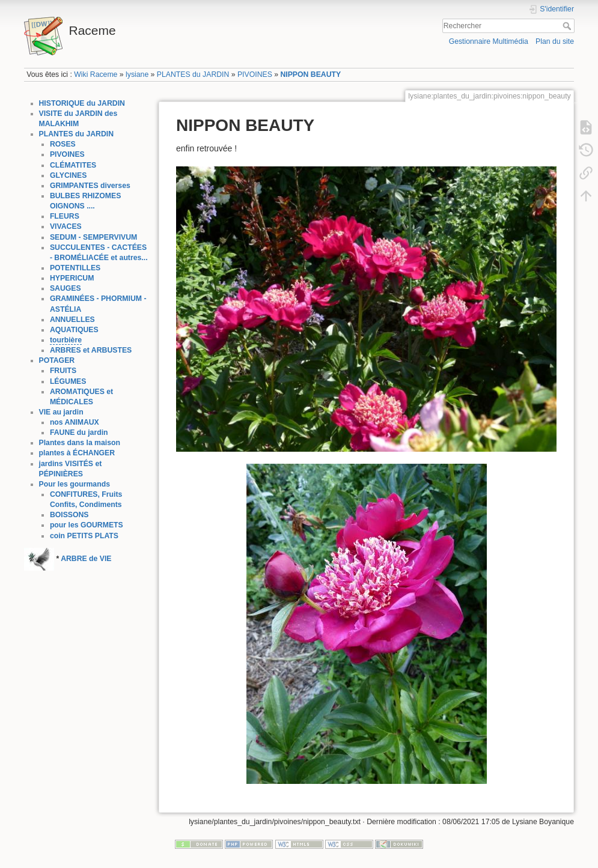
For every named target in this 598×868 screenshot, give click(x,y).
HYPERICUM (72, 278)
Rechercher (568, 26)
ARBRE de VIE (86, 559)
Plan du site (555, 41)
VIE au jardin (61, 412)
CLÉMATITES (73, 165)
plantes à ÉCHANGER (77, 453)
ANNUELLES (72, 320)
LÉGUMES (68, 381)
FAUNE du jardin (79, 432)
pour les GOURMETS (87, 525)
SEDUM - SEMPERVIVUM (93, 237)
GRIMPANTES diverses (90, 186)
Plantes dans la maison (80, 443)
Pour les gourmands (75, 484)
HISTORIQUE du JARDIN (82, 103)
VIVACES (66, 226)
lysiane (137, 74)
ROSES (63, 144)
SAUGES (66, 288)
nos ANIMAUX (75, 422)
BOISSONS (69, 515)
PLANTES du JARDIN (193, 74)
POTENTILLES (75, 268)
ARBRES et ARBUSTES (91, 350)
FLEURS (65, 216)
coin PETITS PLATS (84, 536)
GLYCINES (69, 175)
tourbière (66, 340)
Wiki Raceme (96, 74)
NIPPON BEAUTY (310, 74)
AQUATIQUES (74, 330)
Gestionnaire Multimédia (489, 41)
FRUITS (63, 371)
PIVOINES (255, 74)
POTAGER (57, 360)
